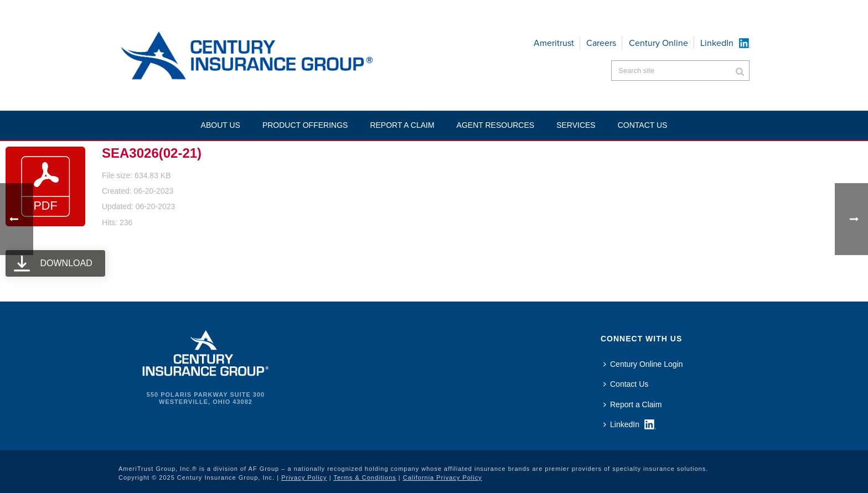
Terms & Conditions (365, 478)
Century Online (658, 43)
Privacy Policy (304, 478)
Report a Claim (402, 125)
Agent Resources (496, 125)
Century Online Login (643, 364)
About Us (221, 125)
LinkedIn (717, 43)
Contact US (643, 125)
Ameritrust (554, 43)
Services (576, 125)
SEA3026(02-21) (152, 153)
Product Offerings (305, 125)
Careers (601, 43)
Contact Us (626, 384)
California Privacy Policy (443, 478)
